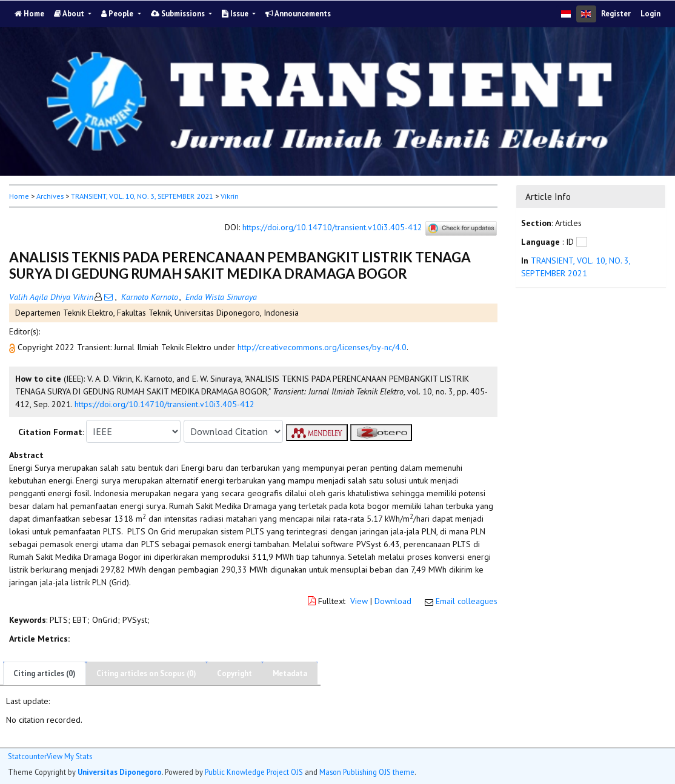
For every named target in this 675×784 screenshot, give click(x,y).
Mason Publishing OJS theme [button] (367, 772)
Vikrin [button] (230, 196)
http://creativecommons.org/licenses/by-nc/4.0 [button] (322, 347)
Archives (50, 196)
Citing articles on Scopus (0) (146, 673)
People (118, 14)
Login (650, 14)
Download (393, 601)
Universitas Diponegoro (120, 772)
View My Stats (69, 756)
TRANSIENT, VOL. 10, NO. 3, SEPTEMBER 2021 (142, 196)
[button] (13, 347)
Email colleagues (467, 601)
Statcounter (27, 756)
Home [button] (19, 196)
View (359, 601)
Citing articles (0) (45, 673)
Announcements (298, 14)
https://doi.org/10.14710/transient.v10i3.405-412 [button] (165, 404)
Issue (236, 14)
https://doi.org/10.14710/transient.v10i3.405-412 (332, 228)
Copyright (234, 673)
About (70, 14)
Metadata (290, 673)
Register (616, 14)
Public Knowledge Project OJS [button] (254, 772)
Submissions (179, 14)
